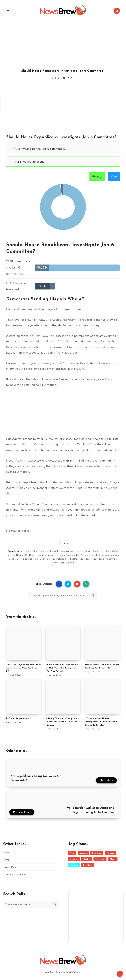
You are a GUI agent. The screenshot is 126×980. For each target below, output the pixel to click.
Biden (29, 551)
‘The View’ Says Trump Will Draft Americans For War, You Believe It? (23, 668)
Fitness (110, 853)
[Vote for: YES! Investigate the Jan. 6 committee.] (63, 149)
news (115, 555)
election (96, 551)
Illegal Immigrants (46, 555)
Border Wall (52, 551)
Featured (97, 853)
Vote (114, 177)
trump (71, 563)
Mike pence (105, 555)
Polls (65, 543)
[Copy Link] (63, 595)
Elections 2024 (110, 551)
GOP (26, 555)
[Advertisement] (63, 42)
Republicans (98, 559)
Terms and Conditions (15, 874)
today (64, 563)
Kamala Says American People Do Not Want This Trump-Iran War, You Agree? (62, 668)
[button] (66, 149)
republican (84, 559)
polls (52, 559)
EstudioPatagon (73, 972)
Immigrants (63, 555)
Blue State (39, 551)
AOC (23, 551)
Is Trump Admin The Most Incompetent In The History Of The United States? (101, 722)
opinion (29, 559)
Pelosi (37, 559)
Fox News (17, 555)
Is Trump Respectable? (18, 719)
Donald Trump (83, 551)
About (6, 853)
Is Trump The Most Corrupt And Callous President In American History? (62, 722)
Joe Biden (75, 555)
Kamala (85, 555)
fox (9, 555)
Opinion (74, 865)
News (113, 859)
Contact (7, 860)
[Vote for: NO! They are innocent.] (63, 162)
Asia (72, 853)
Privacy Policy (10, 867)
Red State (72, 559)
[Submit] (55, 904)
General (74, 859)
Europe (83, 853)
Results (97, 177)
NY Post (35, 336)
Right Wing (111, 559)
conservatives (67, 551)
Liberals (94, 555)
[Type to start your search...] (30, 904)
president (61, 559)
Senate (56, 563)
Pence (45, 559)
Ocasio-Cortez (16, 559)
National (100, 859)
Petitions (88, 865)
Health (87, 859)
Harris (32, 555)
